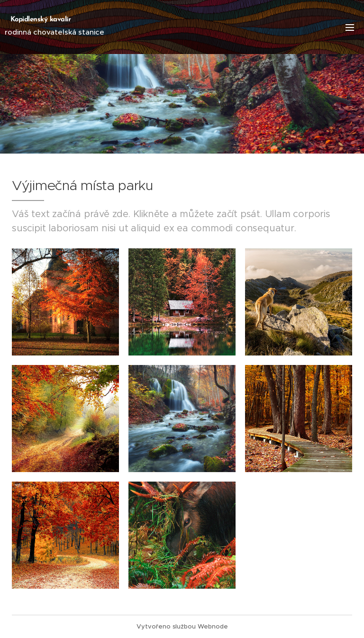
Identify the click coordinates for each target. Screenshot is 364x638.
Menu (350, 27)
